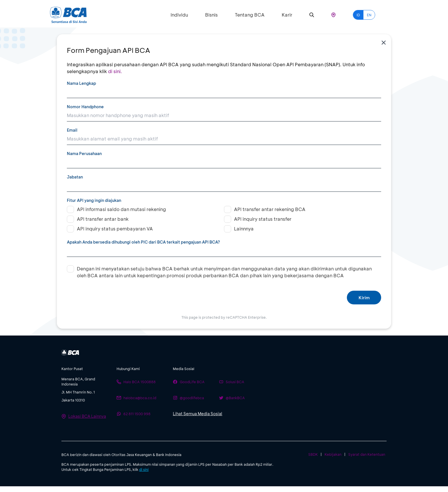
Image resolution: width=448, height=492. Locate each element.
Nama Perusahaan (84, 153)
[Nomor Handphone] (224, 116)
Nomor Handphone (85, 107)
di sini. (115, 71)
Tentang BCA (250, 15)
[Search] (312, 15)
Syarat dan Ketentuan (367, 454)
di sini (144, 469)
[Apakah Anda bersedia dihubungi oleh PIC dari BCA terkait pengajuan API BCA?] (224, 251)
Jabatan (75, 177)
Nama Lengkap (81, 83)
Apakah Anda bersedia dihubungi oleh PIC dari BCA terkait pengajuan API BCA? (143, 242)
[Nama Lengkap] (224, 92)
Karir (287, 15)
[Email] (224, 139)
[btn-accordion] (86, 369)
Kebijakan (333, 454)
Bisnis (211, 15)
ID (358, 15)
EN (369, 15)
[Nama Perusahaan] (224, 162)
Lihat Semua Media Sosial (198, 414)
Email (72, 130)
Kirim (364, 298)
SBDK (313, 454)
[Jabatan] (224, 186)
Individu (179, 15)
